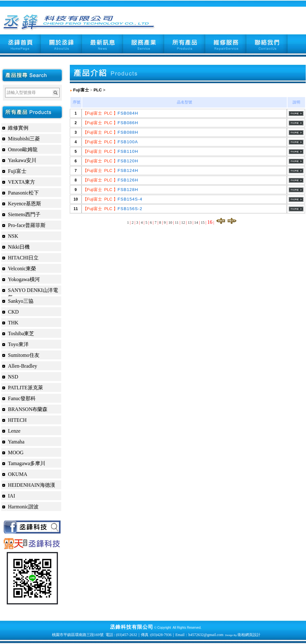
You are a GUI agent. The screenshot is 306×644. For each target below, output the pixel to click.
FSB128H (128, 190)
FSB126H (128, 180)
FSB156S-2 (130, 209)
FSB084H (128, 113)
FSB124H (128, 170)
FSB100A (128, 142)
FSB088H (128, 132)
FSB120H (128, 161)
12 (183, 223)
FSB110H (128, 151)
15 (203, 223)
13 (190, 223)
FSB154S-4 (130, 199)
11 (177, 223)
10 (170, 223)
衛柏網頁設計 (249, 635)
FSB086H (128, 123)
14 (196, 223)
